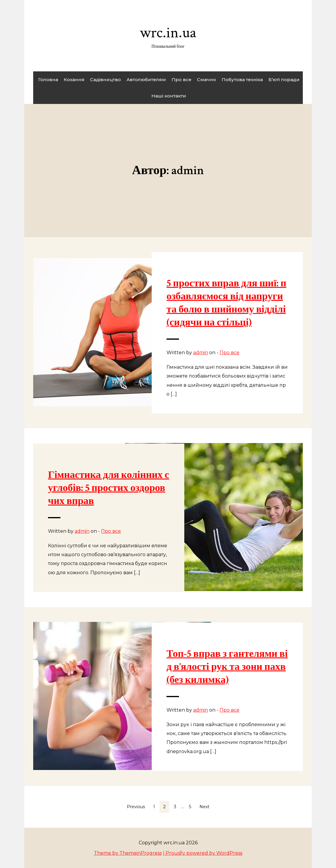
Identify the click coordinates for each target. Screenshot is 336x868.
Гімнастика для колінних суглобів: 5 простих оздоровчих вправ (109, 488)
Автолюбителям (146, 80)
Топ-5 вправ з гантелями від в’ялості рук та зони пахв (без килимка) (227, 667)
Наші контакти (169, 96)
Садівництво (105, 80)
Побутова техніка (242, 80)
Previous (136, 807)
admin (201, 353)
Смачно (207, 80)
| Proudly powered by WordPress (203, 853)
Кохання (74, 80)
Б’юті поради (284, 80)
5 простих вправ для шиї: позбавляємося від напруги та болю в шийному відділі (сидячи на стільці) (226, 303)
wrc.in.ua (168, 36)
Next (204, 807)
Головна (48, 80)
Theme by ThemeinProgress (128, 853)
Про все (181, 80)
